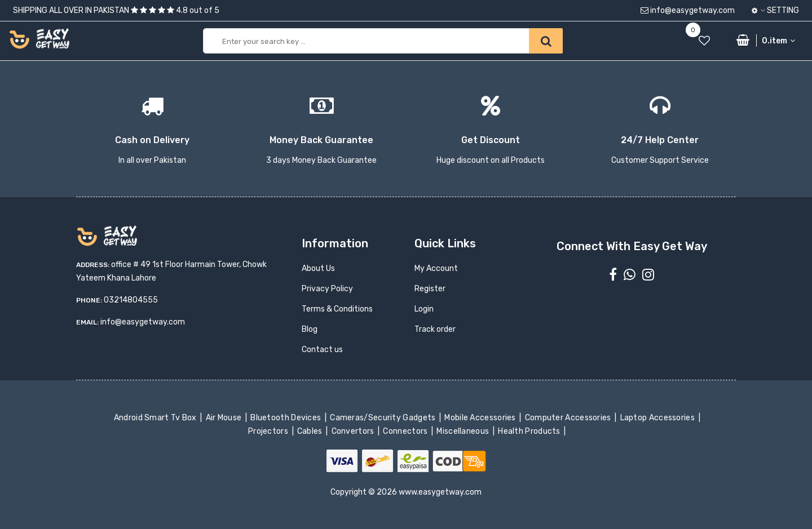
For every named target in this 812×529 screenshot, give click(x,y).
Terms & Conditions (337, 309)
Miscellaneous (464, 431)
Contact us (322, 350)
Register (430, 289)
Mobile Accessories (481, 418)
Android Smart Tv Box (156, 418)
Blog (310, 329)
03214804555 (131, 300)
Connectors (406, 431)
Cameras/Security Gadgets (384, 418)
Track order (435, 329)
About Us (318, 268)
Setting (775, 10)
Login (424, 309)
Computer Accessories (569, 418)
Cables (311, 431)
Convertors (354, 431)
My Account (436, 268)
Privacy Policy (327, 289)
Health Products (530, 431)
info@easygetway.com (688, 10)
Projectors (269, 431)
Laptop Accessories (658, 418)
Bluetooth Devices (287, 418)
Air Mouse (224, 418)
